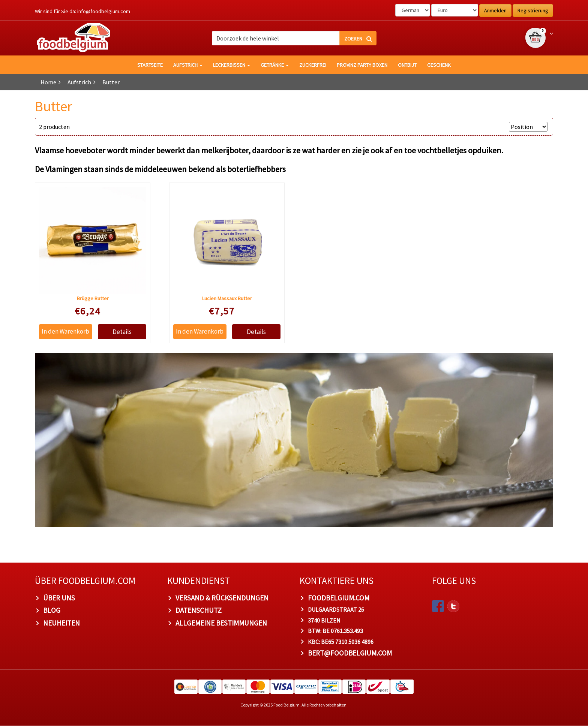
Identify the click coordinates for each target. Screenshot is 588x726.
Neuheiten (61, 623)
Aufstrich (188, 65)
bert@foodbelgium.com (350, 653)
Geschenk (439, 65)
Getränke (275, 65)
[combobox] (294, 38)
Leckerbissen (232, 65)
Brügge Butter (93, 299)
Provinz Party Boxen (362, 65)
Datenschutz (199, 611)
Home (48, 82)
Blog (52, 611)
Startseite (150, 65)
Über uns (59, 598)
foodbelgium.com (339, 598)
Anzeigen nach (486, 127)
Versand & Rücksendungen (222, 598)
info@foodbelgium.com (104, 11)
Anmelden (495, 10)
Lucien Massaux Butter (227, 299)
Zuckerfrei (313, 65)
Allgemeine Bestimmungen (221, 623)
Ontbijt (407, 65)
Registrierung (533, 10)
